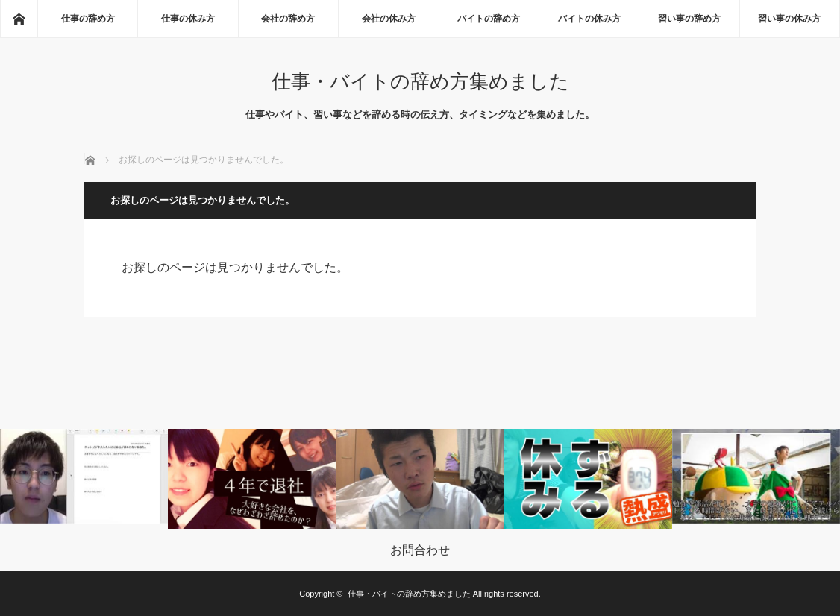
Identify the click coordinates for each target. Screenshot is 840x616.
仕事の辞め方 (88, 19)
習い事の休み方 (789, 19)
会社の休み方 (389, 19)
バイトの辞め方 (489, 19)
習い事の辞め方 (689, 19)
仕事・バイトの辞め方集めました (420, 81)
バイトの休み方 (589, 19)
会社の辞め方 (288, 19)
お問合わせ (420, 550)
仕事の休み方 (188, 19)
